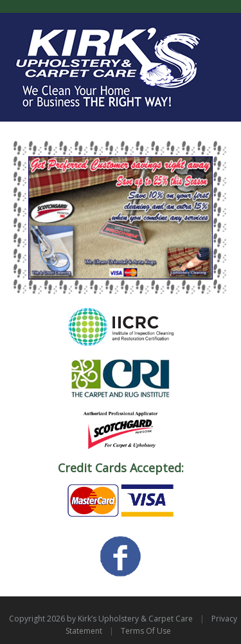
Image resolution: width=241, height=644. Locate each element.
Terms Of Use (146, 631)
